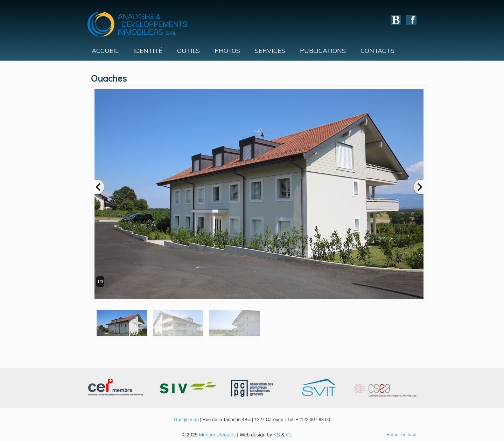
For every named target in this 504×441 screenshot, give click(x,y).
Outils (188, 51)
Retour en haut (401, 435)
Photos (227, 51)
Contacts (377, 51)
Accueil (105, 51)
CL (289, 435)
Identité (148, 51)
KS (277, 435)
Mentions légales (217, 435)
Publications (323, 51)
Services (270, 51)
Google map (186, 419)
